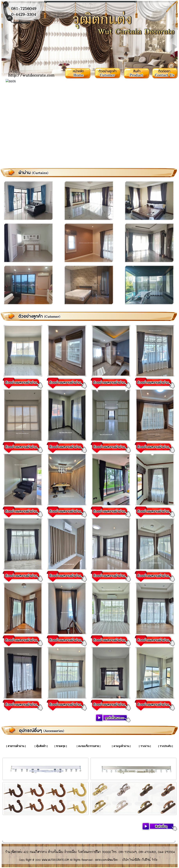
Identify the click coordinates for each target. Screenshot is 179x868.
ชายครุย (61, 746)
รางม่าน (145, 746)
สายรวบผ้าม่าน (16, 746)
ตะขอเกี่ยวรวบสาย (89, 746)
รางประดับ (166, 746)
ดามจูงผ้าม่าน (121, 746)
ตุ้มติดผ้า (41, 746)
